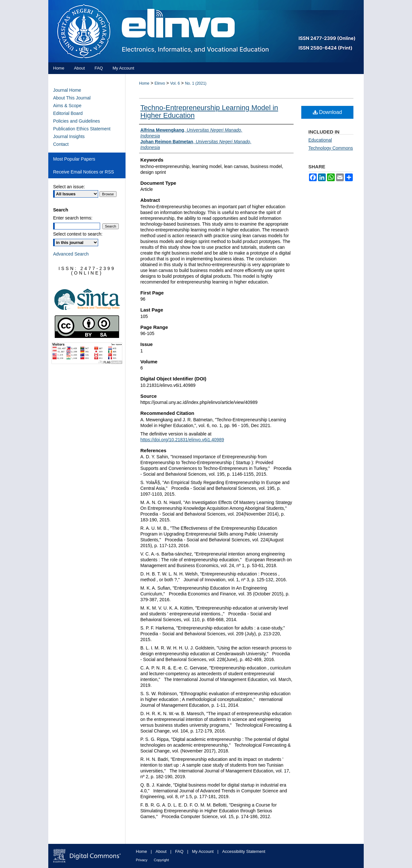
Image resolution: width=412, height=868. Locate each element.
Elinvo (160, 83)
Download (328, 112)
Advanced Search (71, 254)
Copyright (161, 860)
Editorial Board (68, 113)
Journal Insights (69, 136)
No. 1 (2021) (196, 83)
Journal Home (67, 90)
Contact (61, 144)
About (161, 851)
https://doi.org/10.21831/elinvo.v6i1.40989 (182, 440)
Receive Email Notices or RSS (84, 172)
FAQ (179, 851)
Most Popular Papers (74, 159)
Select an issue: (69, 187)
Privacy (142, 860)
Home (144, 83)
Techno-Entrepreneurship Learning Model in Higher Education (209, 112)
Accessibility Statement (244, 851)
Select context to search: (78, 234)
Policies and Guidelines (77, 121)
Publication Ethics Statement (82, 129)
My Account (203, 851)
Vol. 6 (175, 83)
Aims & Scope (67, 106)
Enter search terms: (73, 218)
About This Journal (72, 98)
